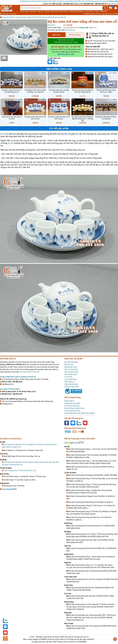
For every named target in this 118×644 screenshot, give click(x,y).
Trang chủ (4, 17)
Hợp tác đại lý (69, 401)
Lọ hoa (96, 11)
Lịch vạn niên (113, 14)
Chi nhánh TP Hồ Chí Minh (10, 389)
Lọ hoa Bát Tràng (70, 379)
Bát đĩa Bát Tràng (70, 367)
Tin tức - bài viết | (102, 14)
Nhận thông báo (112, 4)
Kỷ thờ (3, 134)
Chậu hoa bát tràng (71, 384)
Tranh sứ (103, 11)
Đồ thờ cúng (15, 17)
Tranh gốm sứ (69, 382)
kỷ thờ (10, 143)
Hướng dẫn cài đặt (66, 54)
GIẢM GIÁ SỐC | (90, 14)
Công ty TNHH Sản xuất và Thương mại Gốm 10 (18, 377)
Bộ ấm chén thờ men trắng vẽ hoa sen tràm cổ (49, 17)
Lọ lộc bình (88, 11)
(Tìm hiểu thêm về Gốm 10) (30, 372)
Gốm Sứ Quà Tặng (71, 369)
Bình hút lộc (64, 11)
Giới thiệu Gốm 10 (81, 1)
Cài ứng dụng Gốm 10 (72, 411)
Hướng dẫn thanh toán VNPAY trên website (79, 413)
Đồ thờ (47, 11)
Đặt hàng (57, 35)
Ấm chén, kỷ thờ (26, 17)
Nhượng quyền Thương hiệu (99, 1)
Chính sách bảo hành (44, 1)
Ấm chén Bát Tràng (71, 362)
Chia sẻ (93, 28)
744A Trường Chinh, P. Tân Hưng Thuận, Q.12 (20, 471)
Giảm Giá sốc (70, 30)
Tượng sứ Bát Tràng (71, 387)
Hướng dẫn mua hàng (28, 1)
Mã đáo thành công (76, 11)
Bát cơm (41, 11)
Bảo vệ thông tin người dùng (63, 1)
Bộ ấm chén (24, 11)
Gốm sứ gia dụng (71, 374)
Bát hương (55, 11)
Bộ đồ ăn (33, 11)
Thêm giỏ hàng (75, 35)
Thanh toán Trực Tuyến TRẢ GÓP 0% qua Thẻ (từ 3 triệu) (66, 41)
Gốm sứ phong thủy (71, 372)
